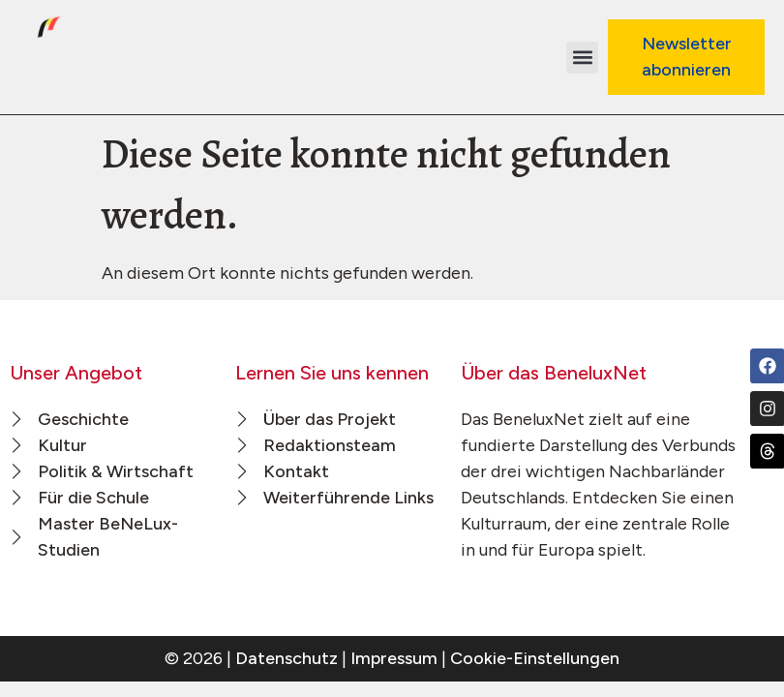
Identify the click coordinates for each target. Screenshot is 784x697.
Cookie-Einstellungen (535, 658)
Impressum (394, 658)
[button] (582, 58)
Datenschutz (286, 658)
